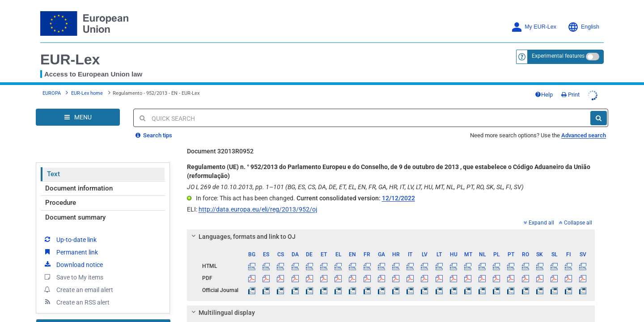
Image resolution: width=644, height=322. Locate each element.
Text (53, 167)
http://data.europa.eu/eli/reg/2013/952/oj (258, 203)
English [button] (583, 27)
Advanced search (584, 129)
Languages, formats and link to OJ (242, 230)
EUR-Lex (70, 59)
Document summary (75, 211)
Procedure (61, 196)
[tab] (391, 230)
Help (562, 91)
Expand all (539, 216)
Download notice (73, 258)
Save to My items (73, 270)
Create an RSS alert (76, 295)
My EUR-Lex (534, 27)
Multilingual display (222, 306)
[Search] (599, 111)
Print (588, 91)
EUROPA (52, 90)
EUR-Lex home (87, 90)
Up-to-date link (70, 233)
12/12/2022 (398, 191)
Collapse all (576, 216)
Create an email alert (78, 283)
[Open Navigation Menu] (78, 110)
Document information (79, 182)
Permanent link (70, 245)
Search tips (154, 129)
